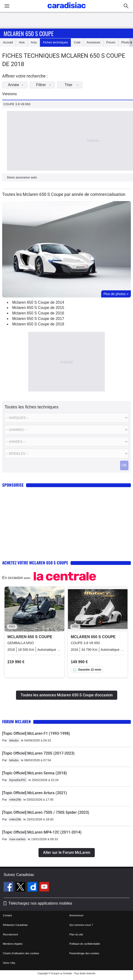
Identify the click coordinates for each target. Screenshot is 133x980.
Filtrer (45, 85)
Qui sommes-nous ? (81, 925)
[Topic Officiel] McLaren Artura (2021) (35, 793)
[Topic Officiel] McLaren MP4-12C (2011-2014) (42, 832)
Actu (34, 42)
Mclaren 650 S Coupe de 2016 (38, 313)
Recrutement (10, 934)
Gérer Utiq (9, 963)
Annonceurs (76, 915)
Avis (22, 42)
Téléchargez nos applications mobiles (40, 903)
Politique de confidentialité (85, 944)
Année (17, 85)
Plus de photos (116, 294)
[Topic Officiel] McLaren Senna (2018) (35, 773)
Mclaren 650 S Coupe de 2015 (38, 308)
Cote (77, 42)
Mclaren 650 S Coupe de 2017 (38, 319)
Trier (73, 85)
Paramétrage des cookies (84, 953)
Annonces (94, 42)
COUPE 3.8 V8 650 (17, 104)
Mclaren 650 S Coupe (29, 33)
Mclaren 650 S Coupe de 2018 (38, 324)
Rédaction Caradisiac (15, 925)
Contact (7, 915)
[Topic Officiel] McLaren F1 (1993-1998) (36, 733)
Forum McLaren (17, 722)
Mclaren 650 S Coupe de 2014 (38, 302)
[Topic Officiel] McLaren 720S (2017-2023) (38, 753)
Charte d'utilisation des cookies (21, 953)
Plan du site (76, 934)
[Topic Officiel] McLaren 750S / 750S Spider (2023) (46, 812)
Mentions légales (13, 944)
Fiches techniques (55, 42)
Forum (111, 42)
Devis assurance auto (22, 177)
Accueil (8, 42)
